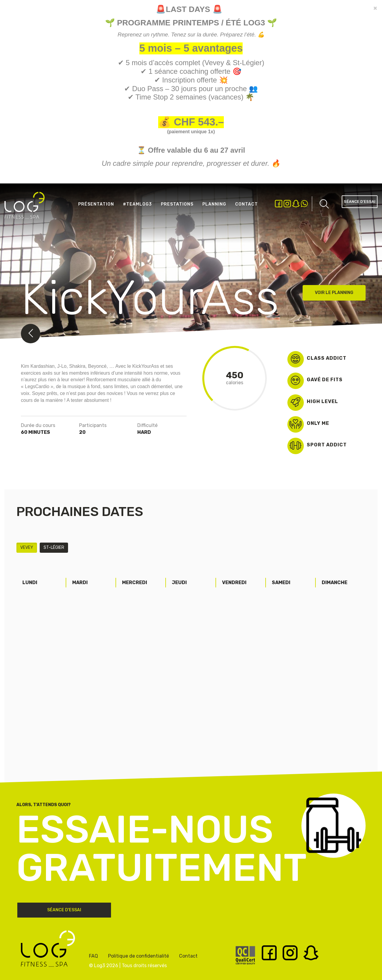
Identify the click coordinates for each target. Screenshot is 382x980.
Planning (214, 204)
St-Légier (54, 548)
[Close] (375, 8)
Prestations (177, 204)
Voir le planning (334, 293)
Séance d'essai (360, 202)
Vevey (27, 548)
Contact (247, 204)
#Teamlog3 (137, 204)
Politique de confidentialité (138, 956)
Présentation (96, 204)
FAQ (93, 956)
